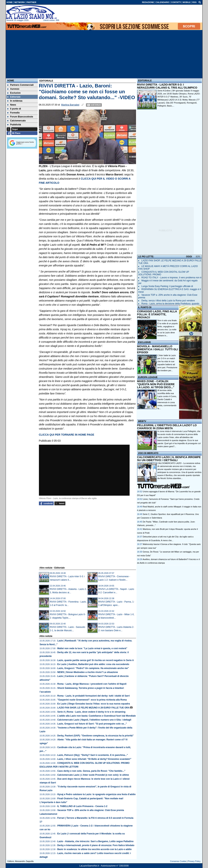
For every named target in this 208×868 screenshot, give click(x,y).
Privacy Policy (194, 861)
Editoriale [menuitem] (14, 97)
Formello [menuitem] (14, 113)
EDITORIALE (145, 81)
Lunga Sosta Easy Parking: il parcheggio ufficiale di (167, 286)
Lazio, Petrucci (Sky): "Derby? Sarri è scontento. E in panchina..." (92, 755)
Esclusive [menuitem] (14, 93)
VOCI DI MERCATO (148, 453)
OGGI (189, 257)
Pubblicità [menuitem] (14, 125)
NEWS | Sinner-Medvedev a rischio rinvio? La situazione (88, 672)
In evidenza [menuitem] (15, 101)
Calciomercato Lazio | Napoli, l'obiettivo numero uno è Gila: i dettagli (94, 720)
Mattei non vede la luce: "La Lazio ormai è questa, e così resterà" (92, 648)
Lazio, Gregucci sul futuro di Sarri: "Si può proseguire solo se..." (92, 724)
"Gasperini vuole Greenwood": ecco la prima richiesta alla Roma (92, 700)
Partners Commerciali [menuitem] (20, 85)
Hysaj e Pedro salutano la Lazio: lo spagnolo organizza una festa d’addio (96, 794)
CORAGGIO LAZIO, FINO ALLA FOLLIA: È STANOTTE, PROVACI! (157, 314)
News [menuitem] (12, 105)
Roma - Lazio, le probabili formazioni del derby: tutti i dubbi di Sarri (93, 696)
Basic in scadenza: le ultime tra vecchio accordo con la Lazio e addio (94, 849)
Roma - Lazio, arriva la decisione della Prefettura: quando (170, 304)
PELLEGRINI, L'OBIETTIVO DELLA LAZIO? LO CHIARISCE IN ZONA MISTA (167, 427)
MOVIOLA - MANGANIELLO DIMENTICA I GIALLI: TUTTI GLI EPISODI (158, 349)
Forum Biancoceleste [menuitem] (20, 117)
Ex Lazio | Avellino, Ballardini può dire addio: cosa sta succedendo (93, 664)
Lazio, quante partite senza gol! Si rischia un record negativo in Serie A (95, 660)
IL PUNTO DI (145, 307)
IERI (198, 257)
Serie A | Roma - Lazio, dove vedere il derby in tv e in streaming (91, 712)
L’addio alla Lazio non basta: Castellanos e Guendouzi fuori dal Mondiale (96, 716)
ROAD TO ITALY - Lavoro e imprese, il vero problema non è (172, 278)
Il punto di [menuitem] (14, 109)
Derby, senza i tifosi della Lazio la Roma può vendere (168, 301)
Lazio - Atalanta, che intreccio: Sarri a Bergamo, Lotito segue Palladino (95, 841)
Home (11, 81)
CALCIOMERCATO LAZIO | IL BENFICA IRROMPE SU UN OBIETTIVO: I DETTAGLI (169, 459)
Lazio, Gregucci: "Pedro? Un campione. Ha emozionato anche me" (93, 668)
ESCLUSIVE (145, 342)
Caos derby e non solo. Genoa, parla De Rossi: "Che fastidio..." (91, 771)
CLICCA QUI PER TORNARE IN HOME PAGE (67, 435)
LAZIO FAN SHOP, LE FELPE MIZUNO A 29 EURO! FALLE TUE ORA (93, 708)
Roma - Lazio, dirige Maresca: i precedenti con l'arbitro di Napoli (92, 684)
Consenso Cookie (178, 861)
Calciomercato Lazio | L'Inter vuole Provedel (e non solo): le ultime (93, 775)
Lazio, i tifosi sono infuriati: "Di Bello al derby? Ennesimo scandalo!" (94, 759)
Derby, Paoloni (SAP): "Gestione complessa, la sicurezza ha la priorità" (95, 736)
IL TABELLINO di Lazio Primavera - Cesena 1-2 (82, 806)
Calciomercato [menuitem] (17, 121)
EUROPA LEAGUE (148, 377)
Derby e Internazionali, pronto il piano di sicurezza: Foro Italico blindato (96, 845)
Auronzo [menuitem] (13, 89)
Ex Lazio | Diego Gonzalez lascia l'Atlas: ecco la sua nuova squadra (94, 704)
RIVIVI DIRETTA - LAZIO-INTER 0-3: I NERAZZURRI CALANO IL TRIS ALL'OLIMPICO (167, 86)
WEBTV (142, 421)
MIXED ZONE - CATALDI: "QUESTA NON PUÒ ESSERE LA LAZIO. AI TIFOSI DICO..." (156, 384)
